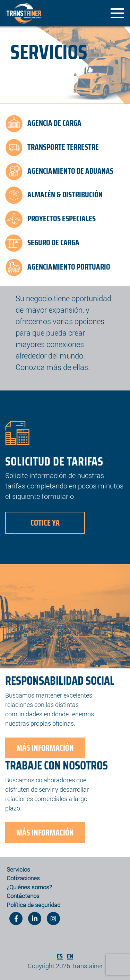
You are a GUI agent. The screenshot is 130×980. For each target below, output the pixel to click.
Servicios (18, 869)
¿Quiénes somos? (29, 887)
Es (60, 956)
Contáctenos (23, 896)
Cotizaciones (23, 878)
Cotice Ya (45, 523)
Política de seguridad (33, 905)
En (70, 956)
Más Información (45, 748)
